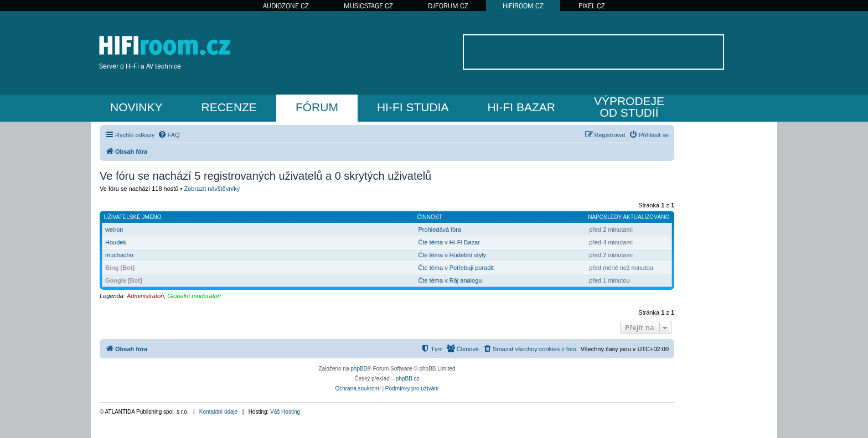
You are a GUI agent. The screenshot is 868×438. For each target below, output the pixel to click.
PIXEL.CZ (592, 6)
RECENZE (229, 107)
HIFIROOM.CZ (523, 6)
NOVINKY (136, 107)
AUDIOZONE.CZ (286, 6)
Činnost (429, 217)
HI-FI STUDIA (413, 107)
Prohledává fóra (440, 230)
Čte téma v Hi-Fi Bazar (449, 242)
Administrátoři (145, 296)
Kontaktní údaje (219, 412)
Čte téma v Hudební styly (452, 255)
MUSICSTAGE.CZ (368, 6)
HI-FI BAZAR (521, 107)
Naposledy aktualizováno (629, 217)
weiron (114, 230)
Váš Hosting (285, 412)
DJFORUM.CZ (448, 6)
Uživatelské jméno (133, 217)
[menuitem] (169, 135)
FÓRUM (317, 107)
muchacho (119, 255)
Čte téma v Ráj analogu (450, 280)
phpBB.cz (408, 379)
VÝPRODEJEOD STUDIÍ (629, 107)
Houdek (116, 242)
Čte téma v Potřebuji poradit (456, 268)
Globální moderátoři (194, 296)
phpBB (359, 369)
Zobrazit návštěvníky (212, 189)
